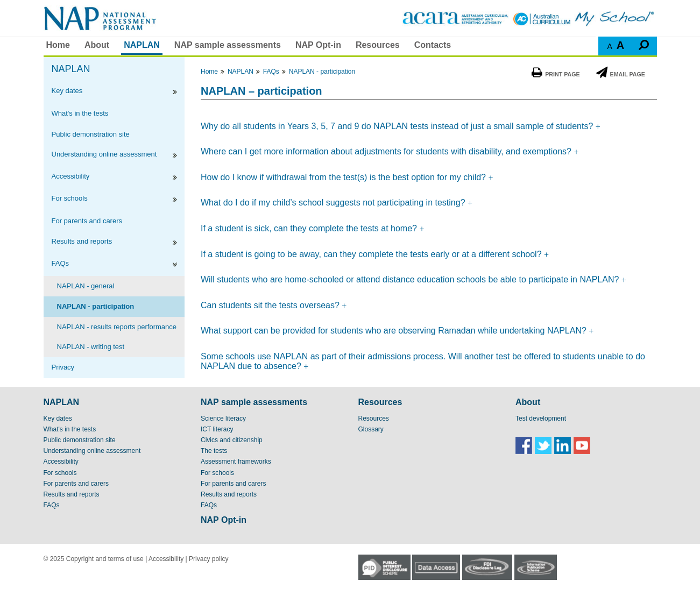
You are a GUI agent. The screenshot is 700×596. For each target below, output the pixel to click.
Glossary (371, 429)
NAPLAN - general (86, 286)
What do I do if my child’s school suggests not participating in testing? (334, 203)
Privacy (63, 367)
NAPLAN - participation (96, 306)
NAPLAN (142, 45)
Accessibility (71, 176)
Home (58, 45)
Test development (541, 418)
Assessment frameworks (236, 462)
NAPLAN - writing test (91, 347)
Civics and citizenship (232, 440)
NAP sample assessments (228, 45)
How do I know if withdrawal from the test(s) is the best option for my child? (344, 177)
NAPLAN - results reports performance (117, 327)
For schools (70, 198)
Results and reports (82, 241)
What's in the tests (80, 113)
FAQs (61, 263)
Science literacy (223, 418)
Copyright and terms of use (105, 559)
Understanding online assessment (104, 154)
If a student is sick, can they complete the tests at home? (310, 228)
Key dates (67, 91)
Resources (378, 45)
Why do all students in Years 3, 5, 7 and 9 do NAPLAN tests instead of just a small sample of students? (398, 126)
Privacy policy (208, 559)
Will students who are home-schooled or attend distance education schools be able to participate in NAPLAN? (410, 279)
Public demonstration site (91, 134)
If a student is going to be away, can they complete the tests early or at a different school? (372, 254)
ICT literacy (217, 429)
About (97, 45)
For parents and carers (87, 221)
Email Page (621, 74)
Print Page (556, 74)
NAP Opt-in (318, 45)
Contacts (433, 45)
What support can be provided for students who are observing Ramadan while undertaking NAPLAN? (395, 331)
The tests (214, 451)
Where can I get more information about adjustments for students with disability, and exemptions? (387, 151)
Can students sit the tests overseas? (271, 305)
